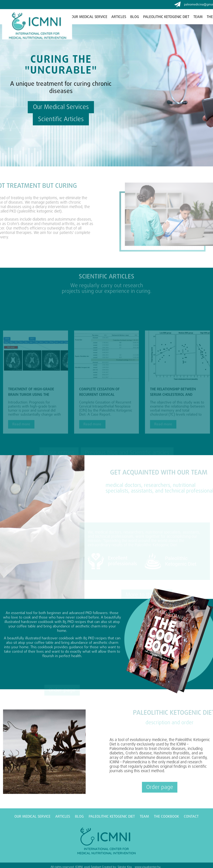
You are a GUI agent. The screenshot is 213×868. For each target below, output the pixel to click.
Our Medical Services (59, 107)
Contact (191, 817)
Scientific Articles (62, 119)
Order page (160, 787)
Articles (119, 17)
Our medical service (89, 17)
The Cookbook (166, 817)
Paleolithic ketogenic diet (166, 17)
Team (198, 17)
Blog (135, 17)
